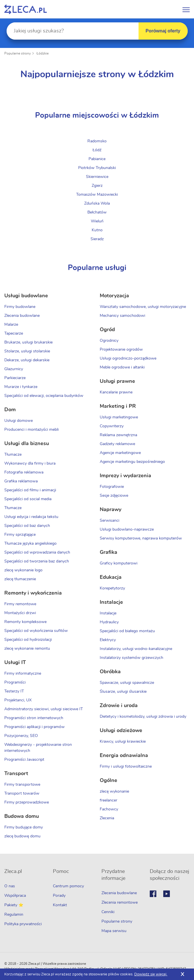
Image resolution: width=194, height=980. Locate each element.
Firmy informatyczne (23, 674)
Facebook (153, 894)
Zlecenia (107, 818)
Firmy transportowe (22, 785)
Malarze (11, 325)
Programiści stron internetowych (34, 718)
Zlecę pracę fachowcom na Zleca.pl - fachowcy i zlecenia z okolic (26, 9)
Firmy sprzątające (20, 535)
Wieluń (97, 221)
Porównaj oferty (163, 31)
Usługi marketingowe (119, 417)
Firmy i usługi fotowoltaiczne (126, 766)
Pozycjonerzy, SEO (21, 736)
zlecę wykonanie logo (23, 570)
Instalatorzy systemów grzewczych (131, 658)
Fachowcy (109, 809)
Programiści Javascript (24, 760)
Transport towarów (22, 793)
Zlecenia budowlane (22, 316)
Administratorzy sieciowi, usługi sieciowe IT (44, 709)
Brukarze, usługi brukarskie (28, 342)
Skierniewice (97, 177)
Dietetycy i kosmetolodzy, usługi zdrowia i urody (143, 717)
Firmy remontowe (20, 604)
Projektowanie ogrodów (121, 350)
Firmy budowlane (20, 307)
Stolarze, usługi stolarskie (27, 351)
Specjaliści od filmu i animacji (30, 490)
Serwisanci (110, 521)
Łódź (97, 150)
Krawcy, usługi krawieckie (123, 742)
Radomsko (97, 141)
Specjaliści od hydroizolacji (28, 640)
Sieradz (97, 239)
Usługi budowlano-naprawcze (127, 529)
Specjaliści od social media (28, 499)
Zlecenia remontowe (120, 903)
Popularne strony (18, 53)
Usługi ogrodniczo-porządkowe (128, 358)
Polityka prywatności (23, 924)
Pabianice (97, 159)
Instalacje (108, 613)
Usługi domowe (19, 421)
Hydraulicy (109, 622)
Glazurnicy (14, 369)
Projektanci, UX (18, 700)
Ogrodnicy (109, 341)
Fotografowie (112, 487)
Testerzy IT (14, 691)
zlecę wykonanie (114, 791)
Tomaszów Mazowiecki (97, 195)
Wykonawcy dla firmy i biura (30, 463)
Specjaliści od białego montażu (127, 631)
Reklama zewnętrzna (118, 435)
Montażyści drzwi (20, 613)
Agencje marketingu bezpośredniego (132, 462)
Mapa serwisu (114, 931)
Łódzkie (43, 53)
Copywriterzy (112, 426)
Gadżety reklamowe (117, 444)
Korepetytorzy (112, 588)
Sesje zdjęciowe (114, 496)
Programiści (15, 682)
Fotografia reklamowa (24, 472)
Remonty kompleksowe (25, 622)
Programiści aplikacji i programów (34, 727)
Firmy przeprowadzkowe (27, 802)
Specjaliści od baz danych (27, 526)
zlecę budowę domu (22, 836)
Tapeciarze (14, 333)
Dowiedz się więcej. (151, 974)
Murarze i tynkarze (21, 387)
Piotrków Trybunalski (97, 168)
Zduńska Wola (97, 203)
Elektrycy (108, 640)
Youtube (167, 894)
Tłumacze (13, 455)
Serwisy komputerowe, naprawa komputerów (141, 538)
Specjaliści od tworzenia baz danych (37, 561)
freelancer (108, 800)
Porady (59, 896)
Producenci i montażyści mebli (31, 430)
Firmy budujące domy (24, 827)
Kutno (97, 230)
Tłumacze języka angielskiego (30, 544)
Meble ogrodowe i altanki (122, 367)
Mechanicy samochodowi (122, 316)
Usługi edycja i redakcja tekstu (31, 517)
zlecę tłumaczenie (20, 579)
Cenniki (108, 912)
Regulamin (14, 915)
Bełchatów (97, 212)
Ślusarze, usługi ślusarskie (123, 692)
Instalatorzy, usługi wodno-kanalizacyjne (136, 649)
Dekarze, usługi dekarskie (27, 360)
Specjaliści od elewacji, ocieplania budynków (44, 396)
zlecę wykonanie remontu (27, 649)
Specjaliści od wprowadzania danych (37, 552)
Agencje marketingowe (120, 453)
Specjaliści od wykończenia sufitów (36, 631)
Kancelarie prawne (116, 392)
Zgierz (97, 186)
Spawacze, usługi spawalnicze (127, 683)
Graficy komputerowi (119, 563)
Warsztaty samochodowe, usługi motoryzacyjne (143, 307)
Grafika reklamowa (21, 481)
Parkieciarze (15, 378)
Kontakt (60, 905)
